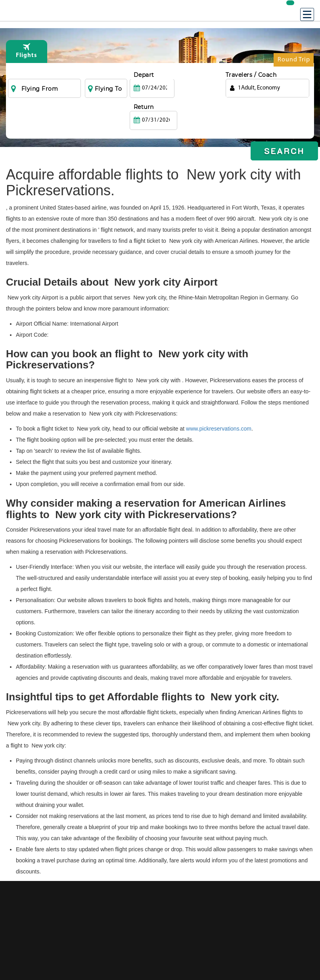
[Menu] (307, 14)
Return (189, 75)
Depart (144, 75)
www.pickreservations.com (219, 429)
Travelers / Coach (251, 75)
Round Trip (294, 62)
